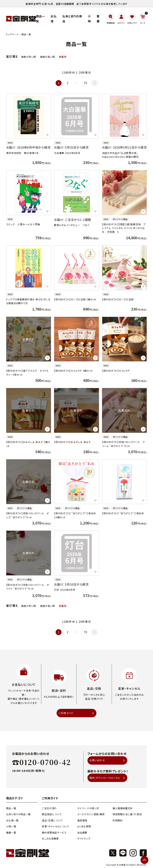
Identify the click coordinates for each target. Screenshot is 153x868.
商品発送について (52, 814)
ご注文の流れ (49, 808)
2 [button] (68, 83)
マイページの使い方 (88, 808)
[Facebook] (143, 853)
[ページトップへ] (144, 860)
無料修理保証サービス (54, 832)
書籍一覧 (11, 832)
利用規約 (118, 820)
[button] (94, 83)
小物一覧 (11, 826)
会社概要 (82, 832)
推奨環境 (82, 820)
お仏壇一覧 (12, 820)
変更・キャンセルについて (55, 826)
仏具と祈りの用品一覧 (18, 814)
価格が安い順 (29, 57)
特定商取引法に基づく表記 (127, 814)
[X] (113, 853)
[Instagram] (133, 853)
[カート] (143, 19)
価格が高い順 (48, 57)
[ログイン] (121, 19)
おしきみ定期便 (50, 838)
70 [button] (85, 83)
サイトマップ (84, 838)
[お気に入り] (132, 19)
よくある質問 (84, 826)
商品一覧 (11, 808)
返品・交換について (52, 820)
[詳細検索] (111, 19)
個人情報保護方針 (123, 808)
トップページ (12, 34)
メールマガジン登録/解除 (91, 814)
